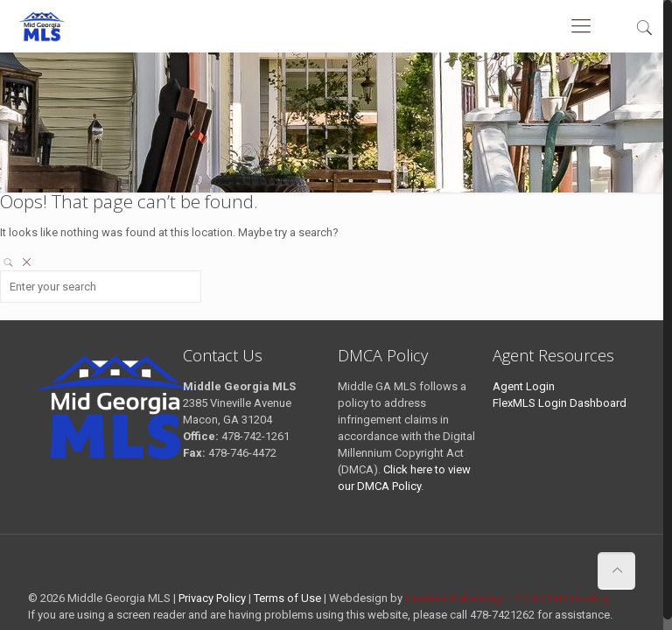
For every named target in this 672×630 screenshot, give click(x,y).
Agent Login (524, 386)
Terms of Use (287, 598)
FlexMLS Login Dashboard (560, 403)
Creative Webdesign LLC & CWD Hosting (507, 598)
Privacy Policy (212, 598)
